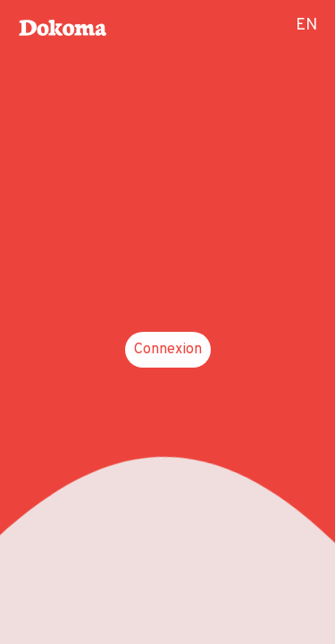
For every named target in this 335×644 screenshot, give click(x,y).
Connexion (168, 350)
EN (306, 25)
